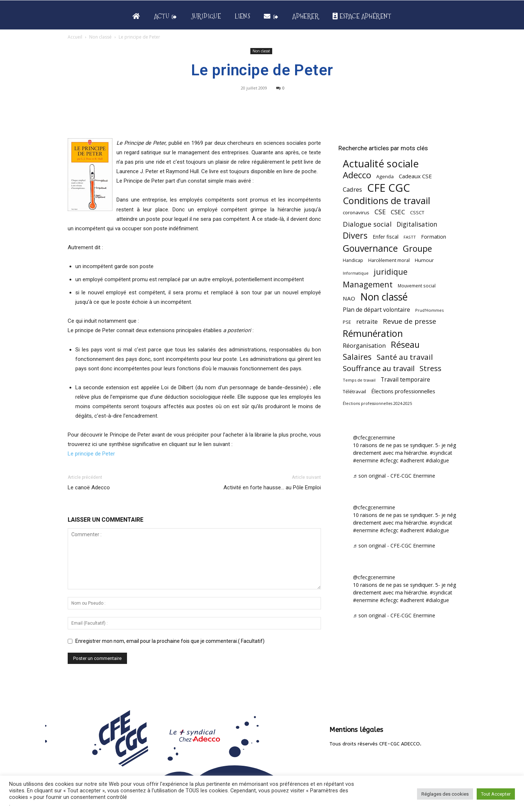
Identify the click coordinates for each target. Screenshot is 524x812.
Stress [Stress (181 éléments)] (430, 368)
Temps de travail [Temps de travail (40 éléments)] (359, 380)
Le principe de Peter (91, 454)
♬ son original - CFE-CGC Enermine (394, 476)
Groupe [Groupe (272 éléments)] (417, 249)
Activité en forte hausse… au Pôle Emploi (272, 487)
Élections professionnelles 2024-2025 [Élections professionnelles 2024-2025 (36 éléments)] (377, 403)
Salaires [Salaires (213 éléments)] (357, 357)
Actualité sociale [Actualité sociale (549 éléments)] (381, 164)
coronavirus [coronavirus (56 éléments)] (356, 212)
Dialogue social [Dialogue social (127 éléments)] (367, 224)
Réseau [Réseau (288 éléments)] (405, 345)
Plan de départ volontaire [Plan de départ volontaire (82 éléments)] (376, 310)
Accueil (75, 37)
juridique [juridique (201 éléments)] (391, 272)
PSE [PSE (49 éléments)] (347, 322)
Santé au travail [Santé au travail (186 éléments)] (405, 357)
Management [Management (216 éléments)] (368, 284)
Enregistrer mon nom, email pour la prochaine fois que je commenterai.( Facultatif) (170, 641)
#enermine (366, 460)
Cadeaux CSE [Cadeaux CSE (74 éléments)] (415, 176)
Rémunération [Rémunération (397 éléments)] (373, 333)
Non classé (100, 37)
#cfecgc (389, 460)
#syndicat (441, 453)
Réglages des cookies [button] (445, 794)
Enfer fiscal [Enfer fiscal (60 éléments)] (386, 237)
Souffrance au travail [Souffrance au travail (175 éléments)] (379, 368)
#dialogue (437, 460)
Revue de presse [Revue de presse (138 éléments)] (410, 321)
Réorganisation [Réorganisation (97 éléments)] (364, 345)
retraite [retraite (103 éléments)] (367, 321)
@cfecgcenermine (374, 437)
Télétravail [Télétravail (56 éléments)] (354, 391)
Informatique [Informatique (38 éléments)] (356, 273)
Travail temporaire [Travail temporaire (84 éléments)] (405, 380)
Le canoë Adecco (89, 487)
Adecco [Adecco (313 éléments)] (357, 175)
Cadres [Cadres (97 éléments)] (352, 189)
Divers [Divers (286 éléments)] (355, 236)
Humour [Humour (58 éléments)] (424, 260)
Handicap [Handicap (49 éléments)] (353, 260)
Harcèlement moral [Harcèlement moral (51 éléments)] (389, 260)
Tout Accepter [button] (496, 794)
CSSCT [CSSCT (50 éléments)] (417, 212)
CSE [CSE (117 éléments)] (380, 212)
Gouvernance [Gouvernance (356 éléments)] (370, 248)
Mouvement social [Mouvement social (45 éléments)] (417, 286)
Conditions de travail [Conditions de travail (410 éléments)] (386, 201)
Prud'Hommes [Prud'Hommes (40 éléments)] (429, 310)
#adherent (412, 460)
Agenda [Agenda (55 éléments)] (385, 176)
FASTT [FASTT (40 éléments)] (410, 237)
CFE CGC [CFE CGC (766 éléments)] (389, 188)
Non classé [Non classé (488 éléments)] (384, 297)
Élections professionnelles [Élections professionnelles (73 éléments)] (403, 391)
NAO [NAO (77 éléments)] (349, 298)
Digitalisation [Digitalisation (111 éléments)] (417, 224)
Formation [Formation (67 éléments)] (434, 237)
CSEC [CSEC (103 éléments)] (398, 212)
